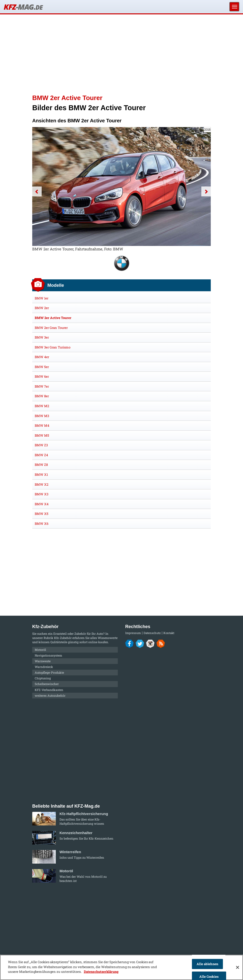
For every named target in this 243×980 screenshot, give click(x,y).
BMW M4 (42, 425)
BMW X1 (41, 475)
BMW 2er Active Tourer (53, 318)
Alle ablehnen (207, 964)
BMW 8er (42, 396)
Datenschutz (152, 633)
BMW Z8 (41, 465)
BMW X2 (42, 484)
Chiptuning (43, 678)
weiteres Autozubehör (50, 695)
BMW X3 (42, 494)
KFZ (23, 7)
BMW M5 (42, 435)
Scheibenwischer (47, 684)
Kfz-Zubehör (63, 638)
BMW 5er (42, 367)
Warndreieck (44, 667)
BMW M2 (42, 406)
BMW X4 (42, 504)
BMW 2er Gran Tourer (51, 328)
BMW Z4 (41, 455)
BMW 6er (42, 376)
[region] (121, 967)
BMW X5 (42, 514)
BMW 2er (42, 308)
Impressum (133, 633)
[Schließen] (238, 967)
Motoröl (40, 650)
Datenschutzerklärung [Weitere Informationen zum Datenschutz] (101, 972)
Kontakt (169, 633)
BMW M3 (42, 416)
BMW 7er (42, 386)
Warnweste (43, 661)
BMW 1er (42, 298)
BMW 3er (42, 337)
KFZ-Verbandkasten (49, 690)
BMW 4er (42, 357)
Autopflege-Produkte (49, 672)
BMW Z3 (41, 445)
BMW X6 (42, 524)
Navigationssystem (48, 655)
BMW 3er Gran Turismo (53, 347)
